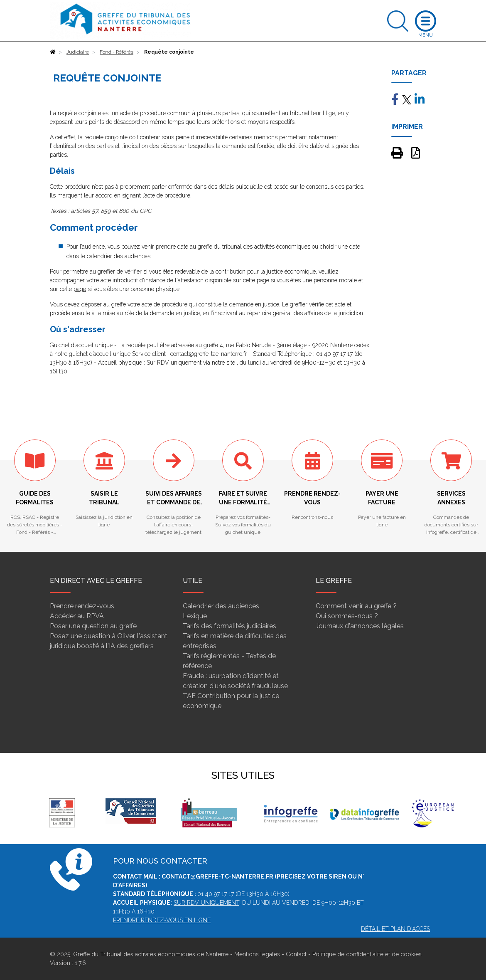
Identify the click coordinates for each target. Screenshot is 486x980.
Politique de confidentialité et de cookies (367, 954)
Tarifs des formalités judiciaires (229, 626)
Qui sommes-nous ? (347, 616)
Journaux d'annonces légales (360, 626)
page (263, 280)
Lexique (195, 616)
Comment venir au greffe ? (356, 606)
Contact (296, 954)
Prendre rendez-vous (82, 606)
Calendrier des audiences (221, 606)
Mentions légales (257, 954)
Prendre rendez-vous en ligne (162, 920)
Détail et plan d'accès (395, 929)
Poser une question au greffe (93, 626)
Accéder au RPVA (77, 616)
